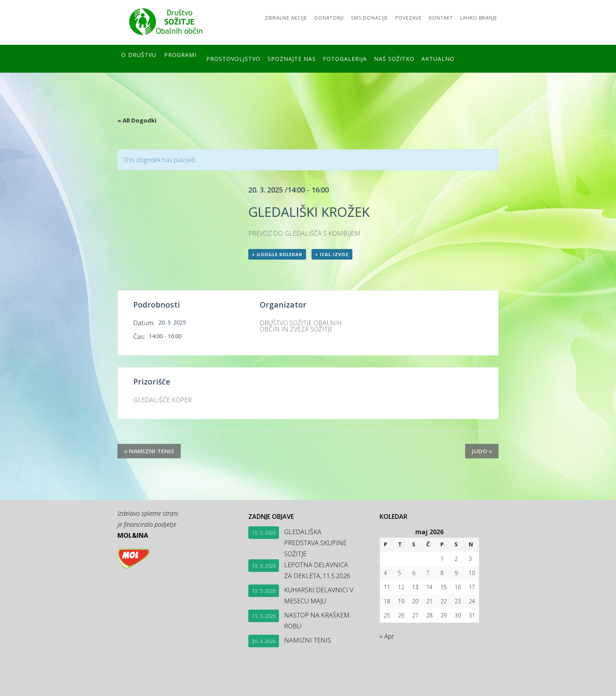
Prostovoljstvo (233, 58)
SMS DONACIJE (351, 17)
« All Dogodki (137, 118)
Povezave (394, 17)
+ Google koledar (277, 254)
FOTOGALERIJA (354, 58)
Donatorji (305, 17)
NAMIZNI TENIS (143, 451)
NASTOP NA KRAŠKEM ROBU (317, 620)
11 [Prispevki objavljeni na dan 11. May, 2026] (387, 587)
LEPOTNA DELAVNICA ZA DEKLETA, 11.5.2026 (317, 570)
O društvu (139, 58)
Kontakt (432, 17)
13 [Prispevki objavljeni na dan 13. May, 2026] (415, 587)
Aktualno (457, 58)
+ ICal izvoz (332, 254)
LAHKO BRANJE (474, 17)
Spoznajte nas (296, 58)
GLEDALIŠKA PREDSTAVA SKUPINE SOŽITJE (315, 542)
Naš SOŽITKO (408, 58)
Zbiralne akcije (258, 17)
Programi (180, 58)
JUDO (488, 451)
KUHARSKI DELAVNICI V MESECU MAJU (319, 595)
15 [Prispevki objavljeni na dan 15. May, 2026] (444, 587)
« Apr (387, 636)
